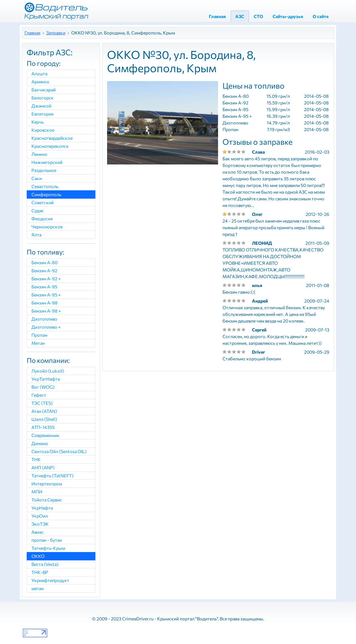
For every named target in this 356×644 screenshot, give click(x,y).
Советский (43, 202)
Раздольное (44, 170)
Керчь (38, 122)
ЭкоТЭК (40, 524)
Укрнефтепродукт (50, 580)
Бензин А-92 (44, 270)
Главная (217, 16)
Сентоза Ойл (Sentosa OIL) (59, 451)
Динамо (40, 443)
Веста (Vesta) (45, 564)
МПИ (37, 492)
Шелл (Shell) (44, 419)
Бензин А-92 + (46, 279)
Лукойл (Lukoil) (48, 371)
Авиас (38, 532)
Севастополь (45, 186)
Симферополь (46, 194)
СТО (258, 16)
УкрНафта (42, 508)
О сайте (321, 16)
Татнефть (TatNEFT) (52, 475)
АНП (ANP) (43, 467)
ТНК (36, 459)
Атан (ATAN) (44, 411)
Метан (38, 343)
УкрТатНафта (46, 379)
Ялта (36, 235)
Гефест (39, 395)
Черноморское (47, 227)
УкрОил (40, 516)
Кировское (43, 130)
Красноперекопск (50, 146)
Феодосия (42, 219)
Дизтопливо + (46, 327)
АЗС (240, 16)
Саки (37, 178)
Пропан (39, 335)
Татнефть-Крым (48, 548)
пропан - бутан (47, 540)
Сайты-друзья (288, 16)
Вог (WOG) (43, 387)
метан (38, 588)
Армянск (40, 82)
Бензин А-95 (44, 287)
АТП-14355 (43, 427)
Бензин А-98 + (46, 311)
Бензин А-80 (44, 262)
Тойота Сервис (47, 500)
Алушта (39, 73)
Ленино (39, 154)
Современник (45, 435)
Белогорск (43, 98)
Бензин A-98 (44, 303)
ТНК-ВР (40, 572)
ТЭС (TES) (42, 403)
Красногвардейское (52, 138)
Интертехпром (47, 484)
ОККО (38, 556)
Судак (38, 210)
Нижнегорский (47, 162)
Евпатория (42, 114)
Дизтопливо (44, 319)
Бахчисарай (44, 90)
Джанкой (41, 106)
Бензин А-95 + (46, 295)
